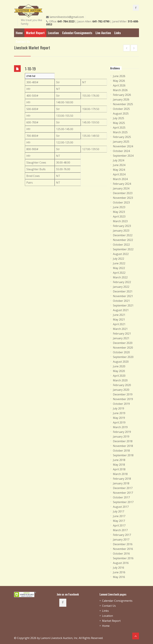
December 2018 (123, 441)
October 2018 (121, 451)
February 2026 (122, 95)
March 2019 (120, 427)
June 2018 (119, 460)
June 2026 (119, 76)
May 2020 (119, 371)
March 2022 (120, 277)
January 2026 (121, 99)
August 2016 (121, 563)
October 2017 (121, 497)
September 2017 (123, 502)
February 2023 (122, 226)
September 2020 (123, 357)
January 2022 (121, 287)
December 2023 (123, 193)
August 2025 (121, 114)
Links (118, 33)
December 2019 (123, 394)
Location (53, 33)
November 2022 (123, 240)
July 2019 (119, 408)
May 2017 (119, 521)
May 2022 (119, 268)
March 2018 (120, 474)
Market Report (35, 33)
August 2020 (121, 362)
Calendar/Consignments (77, 33)
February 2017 (122, 535)
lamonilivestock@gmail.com (67, 17)
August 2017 (121, 507)
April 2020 (119, 376)
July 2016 (119, 568)
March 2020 (120, 380)
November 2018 (123, 446)
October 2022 (121, 245)
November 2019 (123, 399)
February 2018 (122, 479)
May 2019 (119, 418)
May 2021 (119, 319)
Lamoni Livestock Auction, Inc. (59, 638)
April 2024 (119, 174)
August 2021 (121, 310)
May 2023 (119, 212)
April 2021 (119, 324)
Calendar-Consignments (117, 601)
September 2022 (123, 249)
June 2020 (119, 366)
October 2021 (121, 301)
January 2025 (121, 142)
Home (19, 33)
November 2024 (123, 146)
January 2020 (121, 390)
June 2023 (119, 207)
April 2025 (119, 128)
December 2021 (123, 291)
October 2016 (121, 554)
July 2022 (119, 259)
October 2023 (121, 202)
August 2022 (121, 254)
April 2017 (119, 525)
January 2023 (121, 231)
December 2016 (123, 544)
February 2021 (122, 334)
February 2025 (122, 137)
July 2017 (119, 511)
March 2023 (120, 221)
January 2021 (121, 338)
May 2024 (119, 170)
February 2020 (122, 385)
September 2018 (123, 455)
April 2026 (119, 85)
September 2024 (123, 156)
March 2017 (120, 530)
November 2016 (123, 549)
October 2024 (121, 151)
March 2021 (120, 329)
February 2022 (122, 282)
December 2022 (123, 235)
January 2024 (121, 188)
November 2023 (123, 198)
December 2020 (123, 343)
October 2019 (121, 404)
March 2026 (120, 90)
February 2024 (122, 184)
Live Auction (103, 33)
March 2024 (120, 179)
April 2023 (119, 217)
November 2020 (123, 348)
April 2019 (119, 422)
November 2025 (123, 104)
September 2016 (123, 558)
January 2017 (121, 540)
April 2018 (119, 469)
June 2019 (119, 413)
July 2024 (119, 160)
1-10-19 (30, 69)
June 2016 (119, 572)
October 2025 (121, 109)
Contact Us (23, 41)
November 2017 (123, 493)
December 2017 (123, 488)
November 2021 (123, 296)
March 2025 (120, 132)
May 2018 (119, 465)
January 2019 (121, 437)
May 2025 (119, 123)
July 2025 (119, 118)
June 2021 (119, 315)
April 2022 (119, 273)
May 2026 (119, 81)
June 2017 (119, 516)
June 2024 (119, 165)
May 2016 (119, 577)
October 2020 (121, 352)
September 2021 (123, 305)
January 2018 (121, 483)
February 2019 (122, 432)
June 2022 (119, 263)
